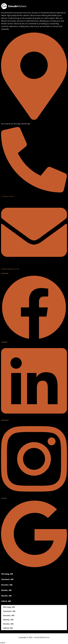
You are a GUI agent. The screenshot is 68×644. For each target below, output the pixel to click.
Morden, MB (6, 596)
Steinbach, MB (7, 579)
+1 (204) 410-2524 (7, 196)
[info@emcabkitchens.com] (34, 264)
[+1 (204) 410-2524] (34, 191)
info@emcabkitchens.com (10, 269)
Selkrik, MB (6, 601)
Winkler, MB (6, 590)
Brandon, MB (7, 585)
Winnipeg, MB (7, 574)
